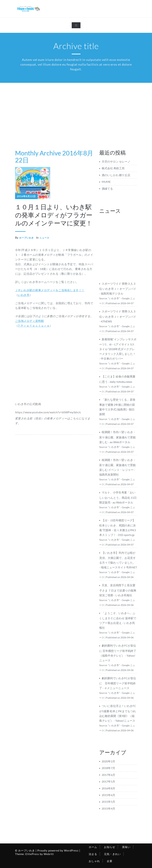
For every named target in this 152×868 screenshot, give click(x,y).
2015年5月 (108, 802)
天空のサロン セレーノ (116, 161)
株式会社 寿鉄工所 (113, 168)
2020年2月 (108, 761)
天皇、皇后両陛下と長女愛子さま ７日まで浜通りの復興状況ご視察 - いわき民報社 (118, 590)
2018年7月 (108, 768)
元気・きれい (112, 854)
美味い (126, 847)
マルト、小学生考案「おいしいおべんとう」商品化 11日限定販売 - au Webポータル (118, 497)
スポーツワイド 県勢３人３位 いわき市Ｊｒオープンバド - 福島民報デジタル (118, 288)
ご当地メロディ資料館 (30, 321)
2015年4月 (108, 808)
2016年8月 (108, 788)
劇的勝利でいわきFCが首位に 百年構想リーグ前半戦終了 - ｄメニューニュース (118, 683)
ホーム (93, 847)
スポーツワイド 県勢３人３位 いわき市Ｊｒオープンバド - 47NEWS (118, 316)
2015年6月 (108, 795)
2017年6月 (108, 775)
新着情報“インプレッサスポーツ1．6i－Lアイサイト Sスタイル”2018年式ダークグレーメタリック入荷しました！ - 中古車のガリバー (118, 349)
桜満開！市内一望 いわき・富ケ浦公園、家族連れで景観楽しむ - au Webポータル (118, 437)
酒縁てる (107, 188)
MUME (106, 182)
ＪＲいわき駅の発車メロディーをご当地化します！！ (50, 290)
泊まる (93, 854)
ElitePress (32, 854)
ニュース (44, 238)
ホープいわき (26, 238)
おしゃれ (94, 861)
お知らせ (110, 847)
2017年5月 (108, 781)
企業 (110, 861)
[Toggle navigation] (76, 25)
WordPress (71, 850)
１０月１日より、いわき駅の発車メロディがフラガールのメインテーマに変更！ (54, 215)
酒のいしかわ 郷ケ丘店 (116, 175)
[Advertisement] (76, 109)
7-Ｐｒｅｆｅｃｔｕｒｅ (34, 325)
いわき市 (24, 295)
